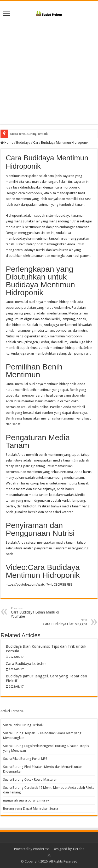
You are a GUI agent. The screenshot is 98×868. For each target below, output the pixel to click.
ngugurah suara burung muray (26, 800)
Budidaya (23, 142)
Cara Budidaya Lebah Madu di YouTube (38, 613)
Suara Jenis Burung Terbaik (29, 134)
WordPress (41, 849)
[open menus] (7, 14)
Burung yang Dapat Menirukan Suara (31, 808)
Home (7, 142)
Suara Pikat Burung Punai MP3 (25, 759)
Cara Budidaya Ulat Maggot (60, 622)
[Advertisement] (49, 75)
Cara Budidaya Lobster (26, 664)
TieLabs (78, 849)
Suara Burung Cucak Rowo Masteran (30, 779)
